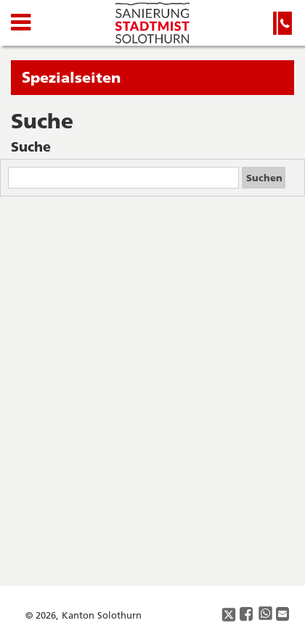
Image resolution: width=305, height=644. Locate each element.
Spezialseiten (71, 77)
